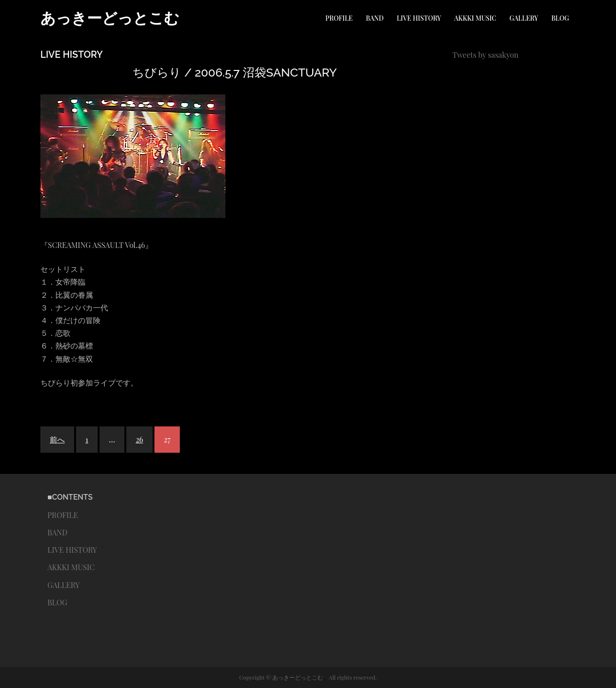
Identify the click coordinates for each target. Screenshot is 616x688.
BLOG (560, 18)
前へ (57, 439)
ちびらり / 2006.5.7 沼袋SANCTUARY (235, 72)
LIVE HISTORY (419, 18)
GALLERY (524, 18)
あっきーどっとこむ (110, 18)
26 (139, 439)
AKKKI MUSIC (475, 18)
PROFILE (339, 18)
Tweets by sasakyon (486, 55)
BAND (375, 18)
